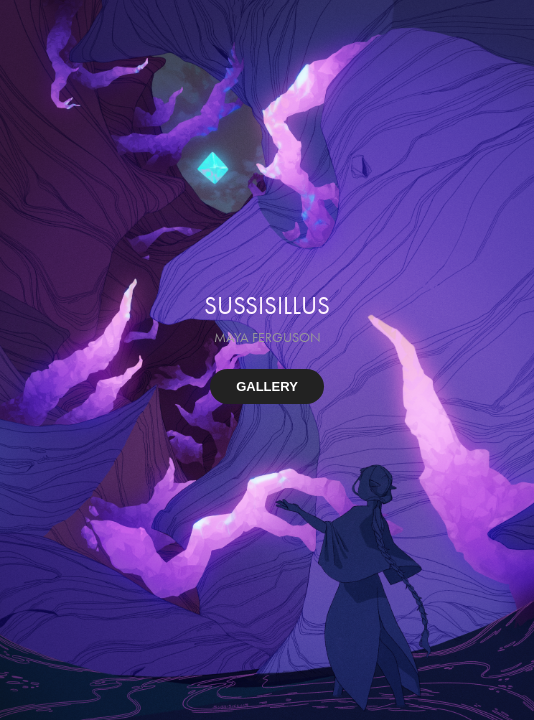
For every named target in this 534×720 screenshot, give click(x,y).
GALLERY (267, 386)
